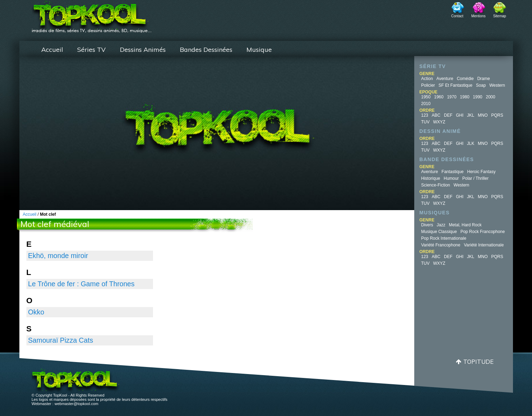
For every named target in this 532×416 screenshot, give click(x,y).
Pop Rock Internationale (444, 238)
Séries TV (91, 50)
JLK (471, 143)
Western (497, 85)
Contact (457, 16)
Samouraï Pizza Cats (61, 340)
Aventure (445, 79)
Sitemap (500, 16)
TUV (426, 122)
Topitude (478, 362)
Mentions (479, 16)
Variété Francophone (441, 245)
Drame (484, 79)
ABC (436, 115)
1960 (439, 97)
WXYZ (439, 122)
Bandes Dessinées (206, 50)
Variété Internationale (484, 245)
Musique (259, 50)
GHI (460, 115)
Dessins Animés (143, 50)
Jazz (441, 225)
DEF (448, 115)
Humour (451, 178)
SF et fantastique (455, 85)
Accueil (52, 50)
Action (427, 79)
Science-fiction (436, 185)
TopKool (92, 14)
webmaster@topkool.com (77, 404)
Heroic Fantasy (481, 172)
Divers (427, 225)
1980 (465, 97)
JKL (471, 115)
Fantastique (452, 172)
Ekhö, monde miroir (58, 256)
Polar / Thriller (475, 178)
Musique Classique (439, 232)
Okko (36, 312)
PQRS (497, 115)
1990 (478, 97)
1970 (452, 97)
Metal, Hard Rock (465, 225)
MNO (483, 115)
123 (425, 115)
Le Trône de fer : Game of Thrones (81, 284)
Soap (481, 85)
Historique (431, 178)
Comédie (465, 79)
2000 (491, 97)
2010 (426, 104)
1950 (426, 97)
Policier (428, 85)
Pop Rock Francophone (483, 232)
